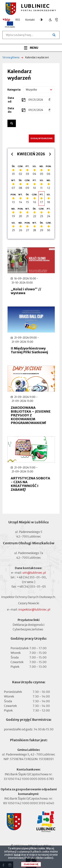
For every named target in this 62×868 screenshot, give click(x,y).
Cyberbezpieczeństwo (28, 629)
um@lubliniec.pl (34, 573)
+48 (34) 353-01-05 (31, 587)
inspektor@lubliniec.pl (34, 609)
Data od (11, 100)
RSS (18, 20)
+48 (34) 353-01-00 (31, 577)
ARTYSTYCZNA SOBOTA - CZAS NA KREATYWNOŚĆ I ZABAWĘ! (30, 484)
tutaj (17, 856)
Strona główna (11, 57)
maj (48, 154)
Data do (11, 110)
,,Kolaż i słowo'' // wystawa (26, 291)
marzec (11, 154)
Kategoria (14, 90)
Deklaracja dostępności (29, 625)
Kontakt (30, 20)
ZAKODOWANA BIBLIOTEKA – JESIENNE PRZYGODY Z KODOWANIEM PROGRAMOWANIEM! (31, 415)
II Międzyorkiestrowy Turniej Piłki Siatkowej (29, 350)
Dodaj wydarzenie (42, 138)
